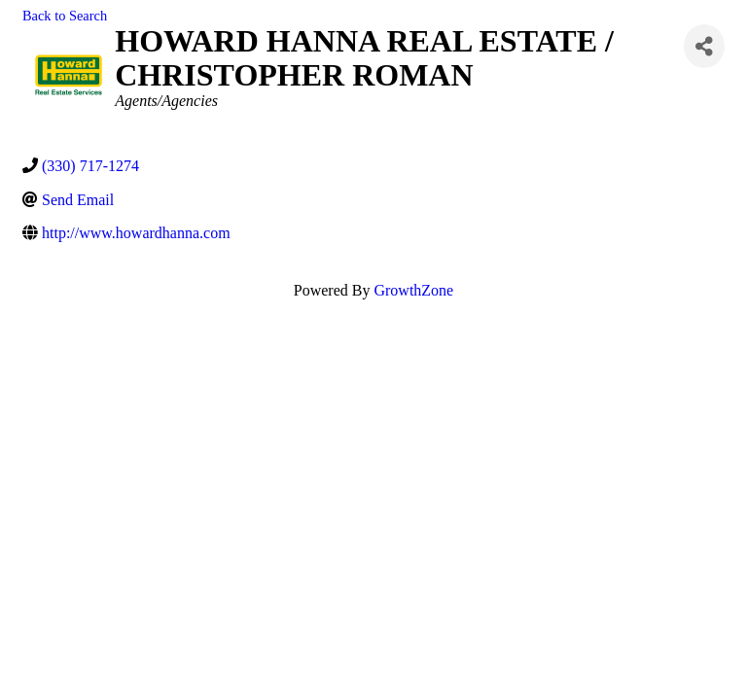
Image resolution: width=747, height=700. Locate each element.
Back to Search (65, 16)
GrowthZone (413, 290)
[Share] (704, 46)
